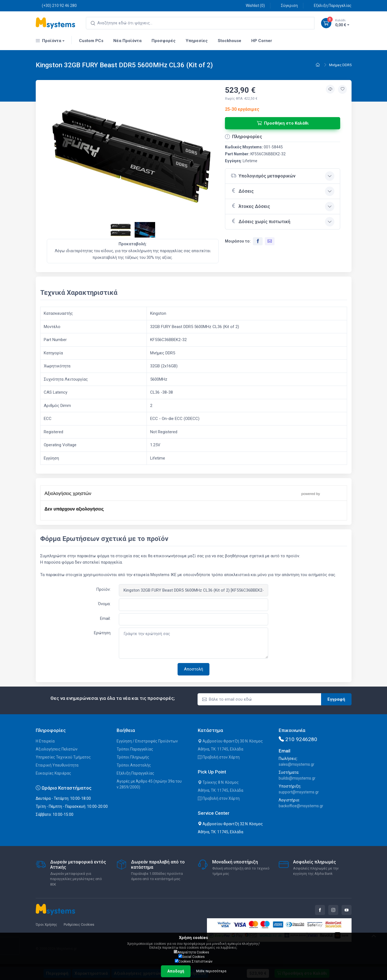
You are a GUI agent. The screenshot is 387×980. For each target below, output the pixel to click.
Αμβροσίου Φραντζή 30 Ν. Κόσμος (230, 741)
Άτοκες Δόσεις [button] (250, 206)
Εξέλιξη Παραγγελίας (330, 5)
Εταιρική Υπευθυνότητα (57, 765)
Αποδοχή (176, 971)
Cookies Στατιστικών (194, 961)
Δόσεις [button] (242, 191)
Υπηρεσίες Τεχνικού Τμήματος (63, 757)
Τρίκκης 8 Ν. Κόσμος (218, 782)
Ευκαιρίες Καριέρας (53, 773)
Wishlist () (252, 5)
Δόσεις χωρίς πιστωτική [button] (261, 221)
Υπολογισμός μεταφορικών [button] (263, 176)
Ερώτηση (102, 633)
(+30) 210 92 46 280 (56, 5)
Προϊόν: (103, 589)
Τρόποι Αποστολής (134, 765)
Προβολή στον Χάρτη (219, 757)
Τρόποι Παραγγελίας (135, 749)
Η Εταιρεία (45, 741)
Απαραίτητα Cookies (191, 952)
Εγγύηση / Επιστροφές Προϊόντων (147, 741)
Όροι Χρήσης (46, 924)
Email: (105, 618)
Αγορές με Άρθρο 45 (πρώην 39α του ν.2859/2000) (149, 784)
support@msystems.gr (299, 792)
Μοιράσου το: (238, 241)
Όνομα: (104, 604)
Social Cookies (192, 956)
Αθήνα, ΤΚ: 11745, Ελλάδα (221, 749)
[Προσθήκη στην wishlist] (342, 89)
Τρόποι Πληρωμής (133, 757)
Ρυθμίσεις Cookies (79, 924)
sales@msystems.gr (297, 764)
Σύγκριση (286, 5)
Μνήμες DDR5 (340, 65)
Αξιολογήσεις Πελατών (57, 749)
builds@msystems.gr (297, 778)
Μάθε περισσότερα (211, 971)
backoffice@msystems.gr (301, 806)
